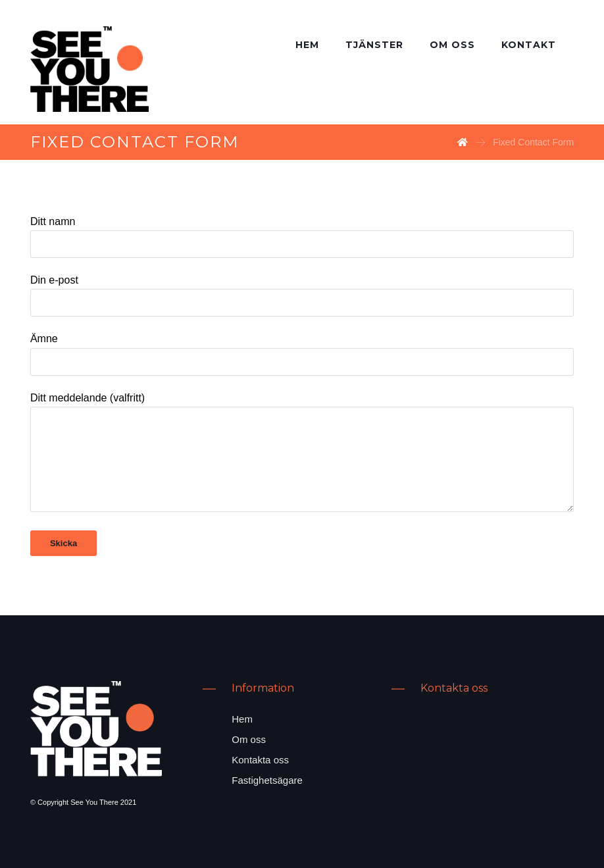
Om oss (249, 739)
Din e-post (302, 295)
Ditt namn (302, 237)
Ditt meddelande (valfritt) (302, 455)
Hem (242, 719)
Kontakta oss (260, 760)
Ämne (302, 354)
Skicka (63, 543)
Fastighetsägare (267, 780)
